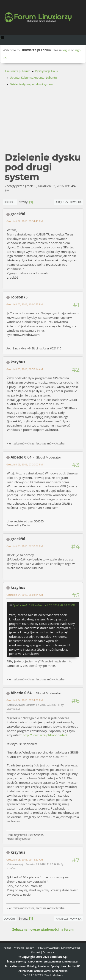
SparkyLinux (59, 966)
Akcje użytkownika (69, 202)
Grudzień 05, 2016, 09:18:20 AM (25, 859)
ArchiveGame (42, 971)
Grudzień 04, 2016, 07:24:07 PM (25, 700)
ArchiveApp (26, 971)
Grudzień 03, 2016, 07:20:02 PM (25, 464)
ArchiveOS (74, 966)
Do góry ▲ (49, 952)
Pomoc (7, 948)
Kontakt (35, 952)
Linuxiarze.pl (70, 961)
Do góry (10, 919)
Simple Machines (54, 975)
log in (66, 50)
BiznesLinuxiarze (15, 966)
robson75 (19, 297)
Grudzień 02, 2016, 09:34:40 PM (25, 221)
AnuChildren (60, 971)
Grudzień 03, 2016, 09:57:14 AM (25, 369)
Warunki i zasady (24, 948)
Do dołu (10, 202)
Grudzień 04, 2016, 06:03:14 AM (25, 595)
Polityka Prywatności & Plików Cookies (59, 948)
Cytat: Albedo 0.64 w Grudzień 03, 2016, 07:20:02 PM (44, 605)
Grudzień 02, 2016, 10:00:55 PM (25, 304)
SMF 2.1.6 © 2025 (33, 975)
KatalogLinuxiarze (38, 966)
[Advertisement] (43, 121)
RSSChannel (35, 961)
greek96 (18, 214)
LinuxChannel (52, 961)
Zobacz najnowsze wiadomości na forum (43, 929)
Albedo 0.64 (21, 457)
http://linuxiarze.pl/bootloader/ (45, 735)
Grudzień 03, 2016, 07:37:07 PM (25, 546)
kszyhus (18, 362)
